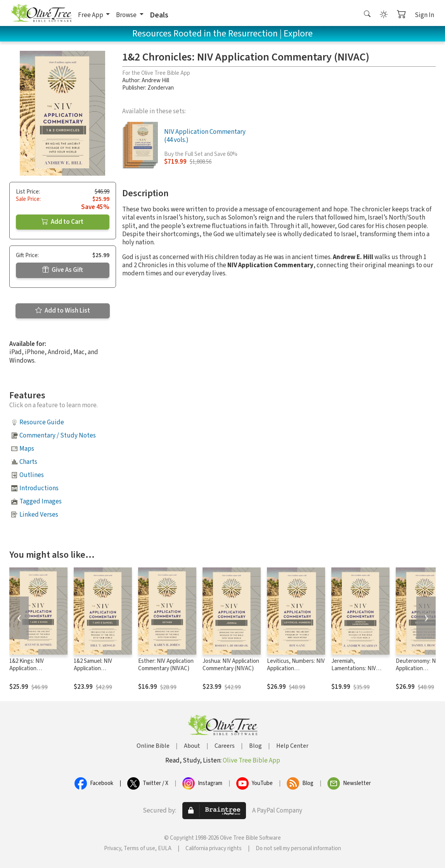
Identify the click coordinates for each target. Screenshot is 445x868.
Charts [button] (28, 462)
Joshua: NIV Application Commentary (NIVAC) (231, 665)
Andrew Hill (155, 80)
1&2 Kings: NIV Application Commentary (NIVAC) (35, 668)
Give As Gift (63, 270)
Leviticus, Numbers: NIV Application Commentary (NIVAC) (296, 668)
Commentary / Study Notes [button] (58, 436)
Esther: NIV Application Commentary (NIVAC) (166, 665)
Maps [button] (27, 449)
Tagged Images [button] (41, 501)
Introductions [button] (39, 488)
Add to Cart (62, 222)
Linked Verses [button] (39, 515)
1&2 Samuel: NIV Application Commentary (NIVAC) (99, 668)
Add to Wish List (63, 311)
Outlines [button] (32, 475)
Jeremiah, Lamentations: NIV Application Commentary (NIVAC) (357, 672)
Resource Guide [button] (42, 422)
